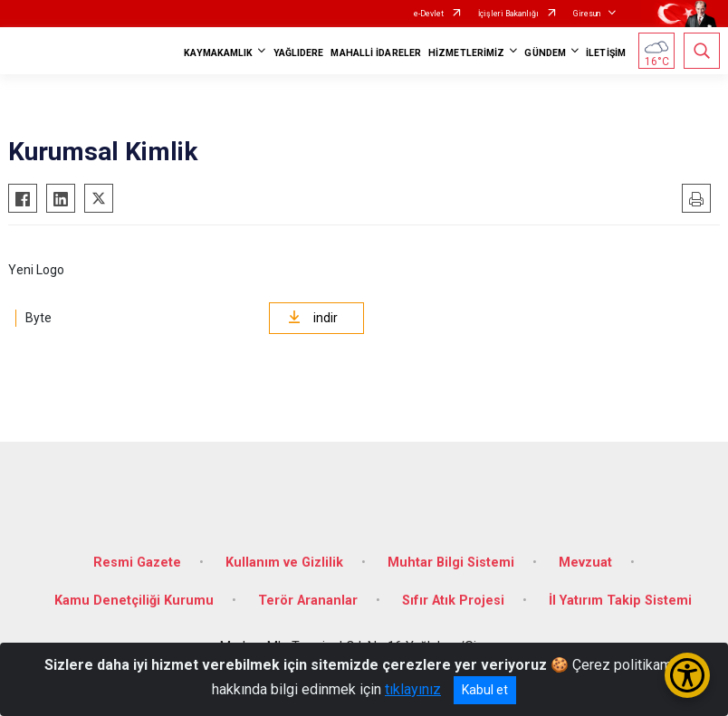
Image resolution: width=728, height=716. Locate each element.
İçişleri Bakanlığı (508, 14)
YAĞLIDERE (299, 53)
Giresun (587, 14)
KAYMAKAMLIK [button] (218, 53)
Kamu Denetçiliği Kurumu (134, 601)
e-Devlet (429, 14)
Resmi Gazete (137, 563)
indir (313, 318)
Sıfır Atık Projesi (453, 601)
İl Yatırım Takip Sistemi (620, 601)
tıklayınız (413, 689)
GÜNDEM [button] (545, 53)
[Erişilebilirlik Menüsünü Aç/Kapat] (687, 675)
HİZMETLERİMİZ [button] (466, 53)
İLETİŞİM (606, 53)
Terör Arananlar (308, 601)
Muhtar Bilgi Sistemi (451, 563)
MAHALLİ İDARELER (376, 53)
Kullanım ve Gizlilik (284, 563)
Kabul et (485, 690)
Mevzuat (585, 563)
